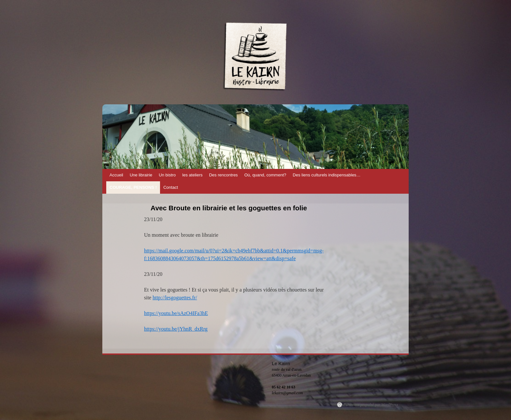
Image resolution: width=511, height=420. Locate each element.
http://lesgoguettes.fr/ (175, 298)
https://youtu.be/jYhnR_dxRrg (176, 329)
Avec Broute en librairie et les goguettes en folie (229, 208)
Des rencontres (223, 175)
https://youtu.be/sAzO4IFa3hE (176, 313)
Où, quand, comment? (265, 175)
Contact (171, 187)
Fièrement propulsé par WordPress (371, 405)
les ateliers (192, 175)
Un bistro (167, 175)
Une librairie (141, 175)
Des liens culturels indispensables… (327, 175)
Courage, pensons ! (133, 187)
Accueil (116, 175)
